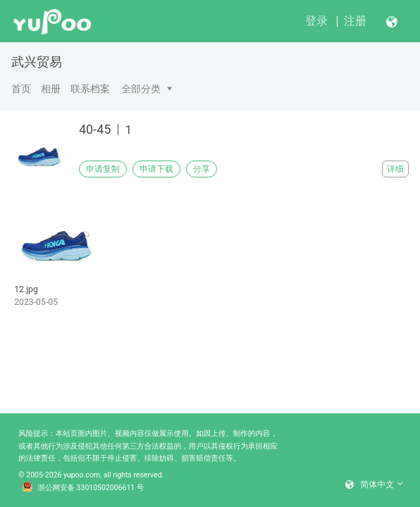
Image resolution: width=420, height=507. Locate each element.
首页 (21, 89)
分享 (202, 169)
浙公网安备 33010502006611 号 (83, 488)
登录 (316, 21)
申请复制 (103, 169)
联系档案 (90, 89)
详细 (395, 169)
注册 (355, 21)
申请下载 (156, 169)
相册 (51, 89)
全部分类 (141, 89)
